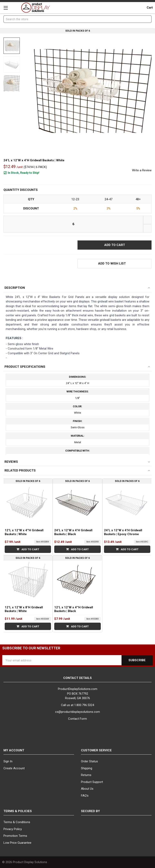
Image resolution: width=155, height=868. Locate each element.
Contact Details (77, 678)
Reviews (11, 462)
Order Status (89, 761)
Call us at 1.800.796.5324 (77, 705)
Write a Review (142, 170)
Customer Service (96, 750)
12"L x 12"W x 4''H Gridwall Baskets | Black (74, 609)
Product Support (92, 782)
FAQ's (85, 796)
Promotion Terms (15, 836)
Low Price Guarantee (17, 843)
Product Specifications (25, 367)
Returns (86, 775)
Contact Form (77, 719)
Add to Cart (28, 549)
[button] (115, 264)
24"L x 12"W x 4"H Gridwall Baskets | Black (73, 532)
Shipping (87, 768)
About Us (87, 789)
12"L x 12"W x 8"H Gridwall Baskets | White (24, 609)
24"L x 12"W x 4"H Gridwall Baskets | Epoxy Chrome (123, 532)
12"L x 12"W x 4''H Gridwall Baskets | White (24, 532)
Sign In (8, 761)
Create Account (14, 768)
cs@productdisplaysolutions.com (77, 712)
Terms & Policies (18, 811)
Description (15, 288)
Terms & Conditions (17, 822)
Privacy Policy (13, 829)
